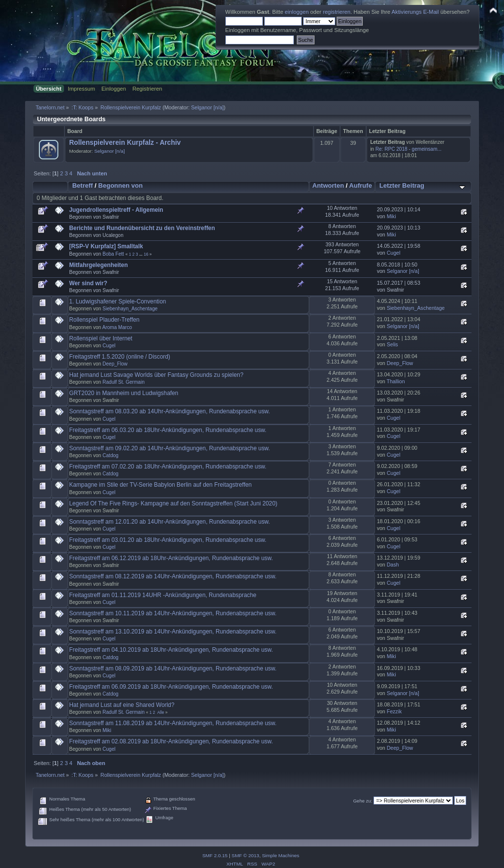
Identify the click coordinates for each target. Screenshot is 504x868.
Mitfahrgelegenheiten (99, 265)
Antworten (328, 185)
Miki (392, 216)
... (142, 254)
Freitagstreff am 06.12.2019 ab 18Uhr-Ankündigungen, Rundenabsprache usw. (171, 558)
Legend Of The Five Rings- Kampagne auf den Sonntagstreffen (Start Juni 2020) (173, 503)
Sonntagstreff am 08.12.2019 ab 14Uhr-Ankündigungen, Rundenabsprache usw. (173, 576)
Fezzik (394, 711)
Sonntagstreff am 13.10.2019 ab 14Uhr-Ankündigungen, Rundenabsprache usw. (173, 632)
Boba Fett (113, 254)
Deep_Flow (115, 364)
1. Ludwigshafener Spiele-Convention (118, 301)
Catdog (110, 455)
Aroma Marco (117, 327)
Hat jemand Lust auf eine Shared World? (122, 705)
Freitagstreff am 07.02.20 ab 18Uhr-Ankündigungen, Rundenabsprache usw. (168, 467)
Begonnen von (121, 185)
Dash (393, 565)
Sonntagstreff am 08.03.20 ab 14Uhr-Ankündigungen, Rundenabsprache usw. (170, 411)
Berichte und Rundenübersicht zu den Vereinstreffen (142, 228)
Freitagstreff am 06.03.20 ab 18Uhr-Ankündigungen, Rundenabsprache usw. (168, 430)
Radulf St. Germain (124, 382)
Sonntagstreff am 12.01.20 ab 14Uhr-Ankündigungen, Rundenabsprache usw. (170, 522)
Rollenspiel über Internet (101, 338)
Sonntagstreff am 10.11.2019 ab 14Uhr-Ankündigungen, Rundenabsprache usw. (173, 613)
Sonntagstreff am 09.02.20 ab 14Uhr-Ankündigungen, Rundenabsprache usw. (170, 448)
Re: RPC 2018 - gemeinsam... (409, 149)
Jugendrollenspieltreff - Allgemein (116, 210)
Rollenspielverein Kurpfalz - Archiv (125, 143)
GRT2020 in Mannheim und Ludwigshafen (124, 393)
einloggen (297, 12)
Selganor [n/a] (207, 107)
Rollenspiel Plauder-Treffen (105, 320)
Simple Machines (281, 855)
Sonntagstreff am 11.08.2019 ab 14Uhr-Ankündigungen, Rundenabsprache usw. (173, 723)
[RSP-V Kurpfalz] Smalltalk (106, 246)
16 (146, 254)
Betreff (83, 185)
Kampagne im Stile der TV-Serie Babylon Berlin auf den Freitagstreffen (161, 485)
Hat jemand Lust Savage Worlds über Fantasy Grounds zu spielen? (157, 375)
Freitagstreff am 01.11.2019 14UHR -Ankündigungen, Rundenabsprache (163, 595)
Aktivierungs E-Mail (415, 12)
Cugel (394, 253)
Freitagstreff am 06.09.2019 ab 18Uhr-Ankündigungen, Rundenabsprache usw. (171, 687)
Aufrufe (360, 185)
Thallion (396, 381)
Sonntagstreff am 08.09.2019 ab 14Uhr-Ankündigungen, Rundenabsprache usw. (173, 668)
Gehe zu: (362, 801)
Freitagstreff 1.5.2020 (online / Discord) (120, 357)
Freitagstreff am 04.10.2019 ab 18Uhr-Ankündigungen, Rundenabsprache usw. (171, 650)
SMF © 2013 (246, 855)
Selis (393, 344)
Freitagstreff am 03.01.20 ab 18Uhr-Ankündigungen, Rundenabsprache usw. (168, 540)
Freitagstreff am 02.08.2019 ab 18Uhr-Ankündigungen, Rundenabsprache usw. (171, 741)
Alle (160, 712)
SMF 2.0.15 (215, 855)
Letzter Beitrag (402, 185)
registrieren (337, 12)
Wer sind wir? (88, 283)
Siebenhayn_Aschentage (130, 309)
